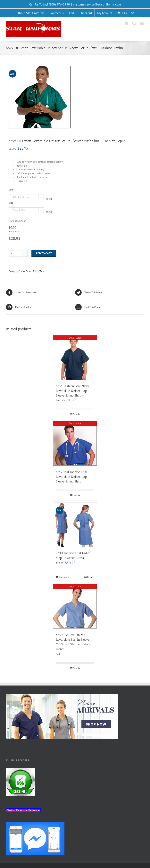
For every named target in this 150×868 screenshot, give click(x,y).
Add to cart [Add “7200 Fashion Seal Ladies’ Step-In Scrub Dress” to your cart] (64, 577)
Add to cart (44, 253)
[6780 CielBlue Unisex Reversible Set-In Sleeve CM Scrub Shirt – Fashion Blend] (75, 607)
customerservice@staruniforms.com (97, 4)
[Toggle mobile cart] (126, 23)
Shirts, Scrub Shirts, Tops (32, 271)
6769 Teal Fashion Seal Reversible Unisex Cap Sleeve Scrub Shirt (71, 477)
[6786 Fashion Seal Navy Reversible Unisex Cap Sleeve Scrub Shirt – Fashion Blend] (75, 358)
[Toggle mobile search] (134, 23)
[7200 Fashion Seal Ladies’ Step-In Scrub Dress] (75, 525)
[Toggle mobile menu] (142, 23)
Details (76, 414)
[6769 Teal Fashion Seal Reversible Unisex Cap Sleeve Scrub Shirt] (75, 444)
